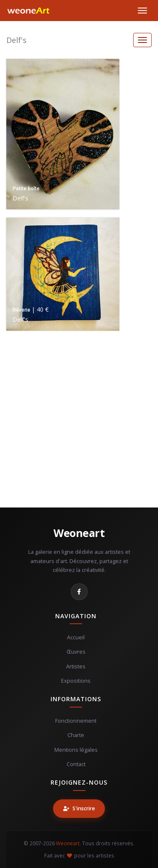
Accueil (76, 637)
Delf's (16, 40)
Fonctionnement (76, 721)
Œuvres (76, 652)
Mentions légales (76, 750)
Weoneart (79, 533)
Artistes (76, 666)
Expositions (76, 681)
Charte (76, 735)
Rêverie (21, 310)
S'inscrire (79, 808)
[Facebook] (79, 592)
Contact (76, 764)
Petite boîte (26, 189)
